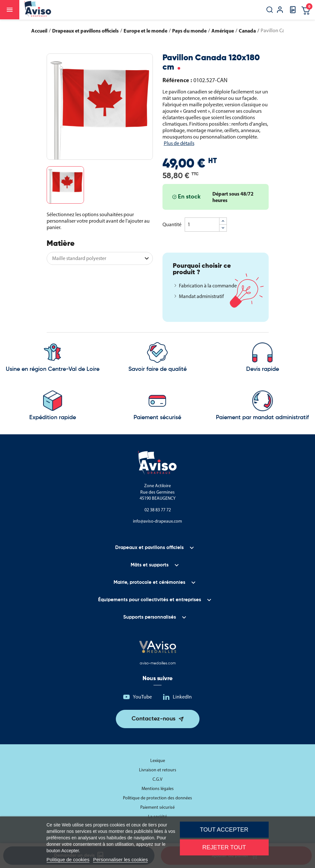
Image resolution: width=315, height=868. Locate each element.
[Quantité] (202, 225)
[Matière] (100, 258)
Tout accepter (224, 830)
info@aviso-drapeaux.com (157, 521)
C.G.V (157, 779)
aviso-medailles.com (158, 663)
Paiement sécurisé (157, 807)
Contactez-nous (153, 719)
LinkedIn (182, 697)
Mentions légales (158, 789)
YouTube (142, 697)
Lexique (158, 761)
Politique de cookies (68, 859)
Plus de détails (179, 143)
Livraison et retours (158, 770)
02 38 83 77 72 (158, 510)
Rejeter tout (224, 847)
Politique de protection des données (157, 798)
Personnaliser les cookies (120, 859)
